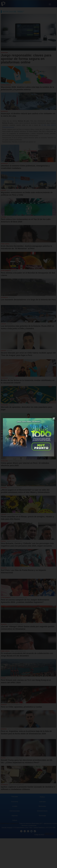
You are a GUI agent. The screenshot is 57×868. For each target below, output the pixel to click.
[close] (54, 418)
